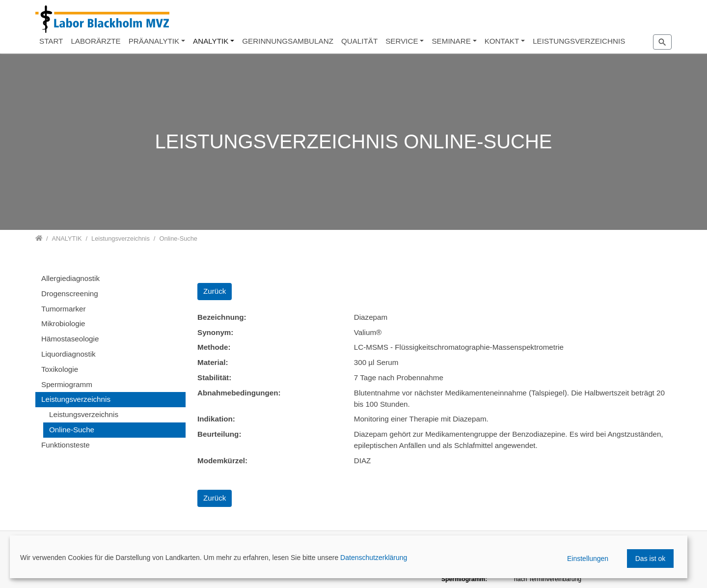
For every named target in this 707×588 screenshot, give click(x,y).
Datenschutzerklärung (374, 558)
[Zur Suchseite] (662, 42)
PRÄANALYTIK (154, 41)
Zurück (215, 291)
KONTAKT (502, 41)
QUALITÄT (359, 41)
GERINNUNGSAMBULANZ (288, 41)
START (51, 41)
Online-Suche (72, 430)
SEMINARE (451, 41)
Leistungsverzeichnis (76, 399)
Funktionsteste (66, 445)
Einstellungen (588, 559)
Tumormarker (64, 309)
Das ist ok (650, 559)
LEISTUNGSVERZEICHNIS (579, 41)
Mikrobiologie (63, 323)
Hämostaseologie (70, 339)
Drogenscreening (70, 294)
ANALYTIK (211, 41)
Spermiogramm (67, 384)
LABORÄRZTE (95, 41)
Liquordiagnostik (68, 354)
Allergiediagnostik (70, 278)
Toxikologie (60, 369)
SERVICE (402, 41)
